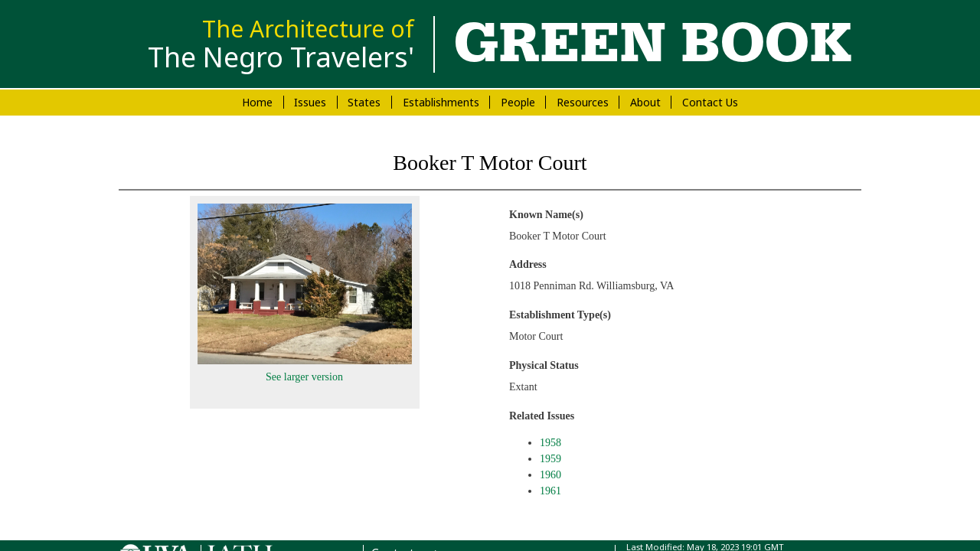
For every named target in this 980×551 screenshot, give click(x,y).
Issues (310, 102)
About (645, 102)
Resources (583, 102)
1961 (550, 491)
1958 (550, 443)
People (518, 102)
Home (257, 102)
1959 (550, 459)
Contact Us (710, 102)
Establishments (441, 102)
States (364, 102)
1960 (550, 475)
